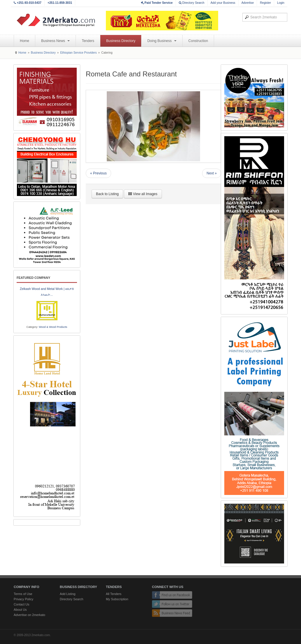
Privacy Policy (23, 599)
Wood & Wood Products (53, 327)
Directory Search (192, 3)
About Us (20, 610)
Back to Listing (107, 194)
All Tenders (114, 594)
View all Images (143, 194)
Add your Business (223, 3)
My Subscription (117, 599)
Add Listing (68, 594)
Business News (55, 41)
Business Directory (121, 41)
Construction (198, 41)
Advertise (248, 3)
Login (281, 3)
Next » (212, 173)
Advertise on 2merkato (29, 615)
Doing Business (162, 41)
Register (265, 3)
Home (24, 41)
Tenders (88, 41)
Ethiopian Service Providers (78, 53)
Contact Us (21, 604)
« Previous (98, 173)
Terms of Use (23, 594)
